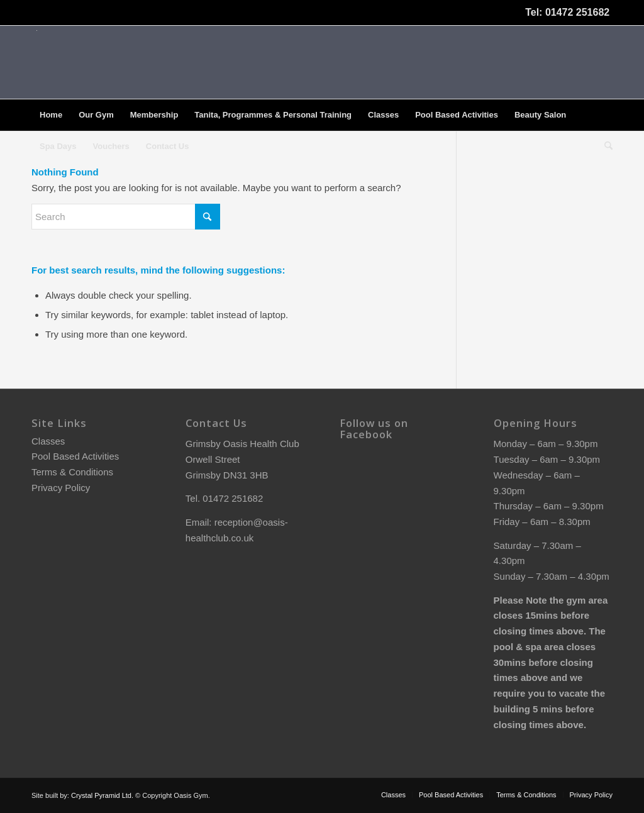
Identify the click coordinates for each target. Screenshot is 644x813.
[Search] (604, 147)
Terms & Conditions (72, 472)
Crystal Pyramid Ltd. (102, 795)
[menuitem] (51, 115)
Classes (48, 441)
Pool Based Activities (75, 456)
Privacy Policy (61, 488)
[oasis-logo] (36, 62)
